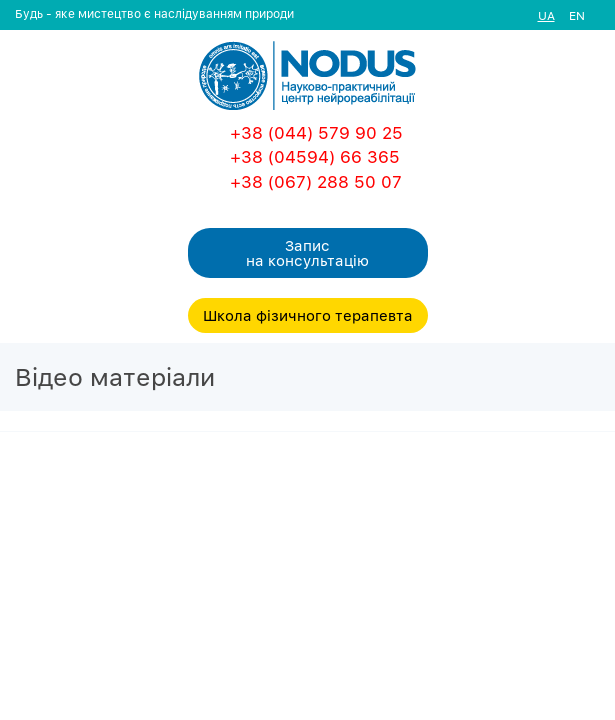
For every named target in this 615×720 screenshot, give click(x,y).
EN (577, 15)
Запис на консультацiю (307, 252)
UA (546, 15)
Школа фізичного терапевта (308, 315)
